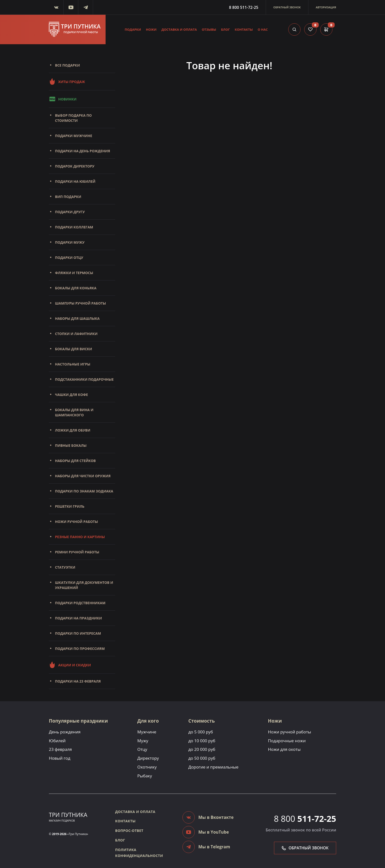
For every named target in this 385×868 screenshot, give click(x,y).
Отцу (142, 749)
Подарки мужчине (74, 136)
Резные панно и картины (80, 537)
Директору (148, 758)
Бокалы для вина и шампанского (74, 412)
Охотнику (147, 767)
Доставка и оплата (179, 29)
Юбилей (57, 741)
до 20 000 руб (202, 749)
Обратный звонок (287, 7)
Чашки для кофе (71, 395)
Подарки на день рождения (82, 151)
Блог (225, 29)
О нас (263, 29)
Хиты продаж (67, 82)
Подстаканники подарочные (84, 379)
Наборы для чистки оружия (83, 476)
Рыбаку (145, 776)
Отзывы (209, 29)
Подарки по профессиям (80, 649)
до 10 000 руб (202, 741)
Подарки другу (70, 212)
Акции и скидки (70, 665)
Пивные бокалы (71, 445)
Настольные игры (73, 364)
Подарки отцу (69, 258)
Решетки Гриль (70, 506)
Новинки (63, 99)
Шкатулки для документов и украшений (84, 585)
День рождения (65, 732)
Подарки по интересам (78, 633)
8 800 (305, 819)
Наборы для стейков (75, 461)
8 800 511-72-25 (244, 7)
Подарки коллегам (74, 227)
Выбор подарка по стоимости (73, 118)
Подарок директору (75, 166)
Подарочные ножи (288, 741)
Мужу (143, 741)
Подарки (133, 29)
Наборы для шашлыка (77, 318)
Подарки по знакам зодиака (84, 491)
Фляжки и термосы (74, 273)
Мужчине (147, 732)
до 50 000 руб (202, 758)
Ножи (151, 29)
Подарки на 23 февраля (78, 681)
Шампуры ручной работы (80, 303)
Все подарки (67, 65)
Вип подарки (68, 197)
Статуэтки (65, 567)
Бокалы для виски (74, 349)
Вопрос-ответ (129, 831)
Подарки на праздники (78, 618)
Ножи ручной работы (76, 522)
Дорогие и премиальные (214, 767)
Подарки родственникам (80, 603)
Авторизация (326, 7)
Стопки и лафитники (76, 334)
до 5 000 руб (201, 732)
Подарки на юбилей (75, 181)
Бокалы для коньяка (76, 288)
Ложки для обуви (73, 430)
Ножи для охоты (285, 749)
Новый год (60, 758)
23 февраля (60, 749)
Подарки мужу (70, 242)
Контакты (244, 29)
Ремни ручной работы (77, 552)
